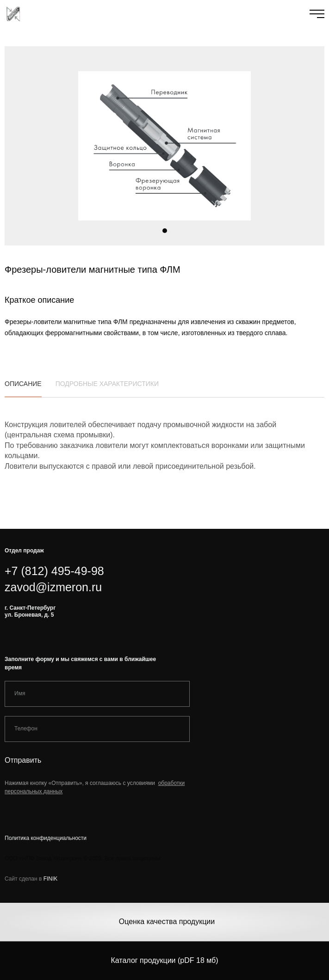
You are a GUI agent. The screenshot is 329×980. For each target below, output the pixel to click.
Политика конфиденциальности (46, 838)
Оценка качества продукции (167, 922)
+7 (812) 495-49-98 (54, 571)
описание (23, 387)
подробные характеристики (107, 387)
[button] (165, 231)
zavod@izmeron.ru (53, 587)
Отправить (23, 760)
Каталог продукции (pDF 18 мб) (164, 960)
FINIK (51, 879)
